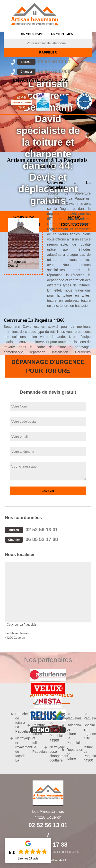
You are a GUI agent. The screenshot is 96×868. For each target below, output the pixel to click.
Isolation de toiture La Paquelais (71, 734)
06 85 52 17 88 (44, 71)
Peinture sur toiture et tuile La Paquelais (37, 738)
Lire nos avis (28, 859)
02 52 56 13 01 (44, 62)
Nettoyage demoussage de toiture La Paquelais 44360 (54, 727)
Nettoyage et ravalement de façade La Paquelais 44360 (28, 737)
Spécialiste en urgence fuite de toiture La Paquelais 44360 (88, 743)
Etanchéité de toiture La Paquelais (20, 723)
